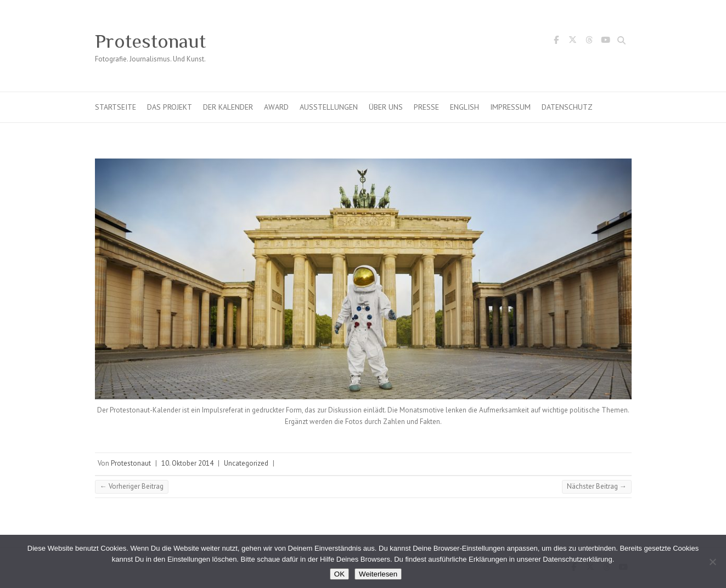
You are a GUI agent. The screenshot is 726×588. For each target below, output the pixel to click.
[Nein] (712, 562)
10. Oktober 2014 (187, 463)
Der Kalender (228, 107)
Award (276, 107)
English (465, 107)
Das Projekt (170, 107)
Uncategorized (246, 463)
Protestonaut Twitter (573, 42)
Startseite (116, 107)
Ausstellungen (329, 107)
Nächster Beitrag (597, 486)
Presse (426, 107)
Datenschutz (567, 107)
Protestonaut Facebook (556, 42)
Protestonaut (150, 41)
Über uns (386, 107)
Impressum (510, 107)
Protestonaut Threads (589, 42)
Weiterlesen (378, 574)
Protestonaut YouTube (606, 42)
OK (339, 574)
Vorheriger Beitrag (132, 486)
